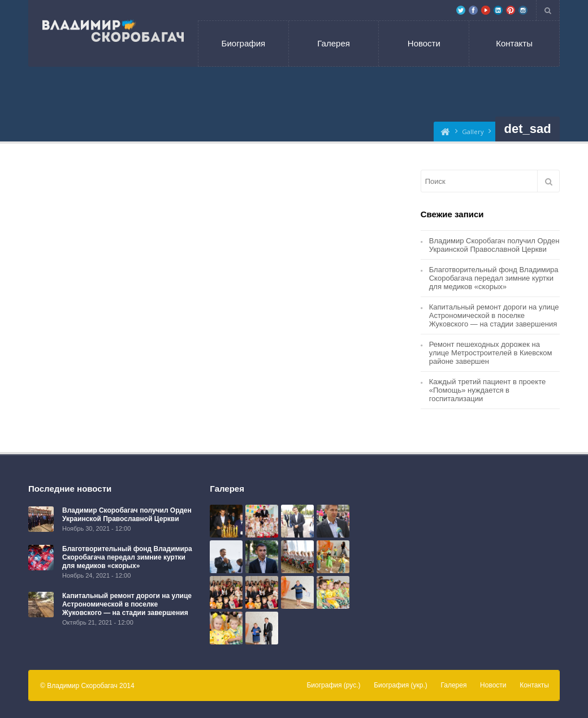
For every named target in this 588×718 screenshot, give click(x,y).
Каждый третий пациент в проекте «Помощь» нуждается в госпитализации (487, 390)
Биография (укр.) (401, 685)
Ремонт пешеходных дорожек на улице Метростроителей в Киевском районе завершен (491, 353)
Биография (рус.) (333, 685)
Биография (244, 43)
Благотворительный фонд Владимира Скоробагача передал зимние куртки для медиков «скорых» (494, 278)
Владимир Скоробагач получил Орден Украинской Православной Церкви (494, 245)
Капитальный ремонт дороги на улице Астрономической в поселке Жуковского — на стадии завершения (494, 315)
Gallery (473, 132)
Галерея (334, 43)
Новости (424, 43)
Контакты (514, 43)
